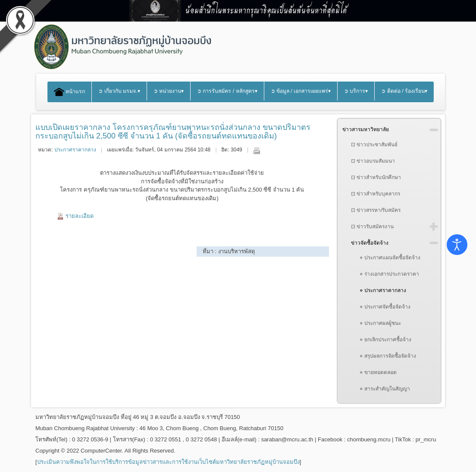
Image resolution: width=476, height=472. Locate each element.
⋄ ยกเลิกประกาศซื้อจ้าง (385, 340)
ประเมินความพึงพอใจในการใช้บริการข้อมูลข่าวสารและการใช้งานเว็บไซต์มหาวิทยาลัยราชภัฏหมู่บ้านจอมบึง (168, 462)
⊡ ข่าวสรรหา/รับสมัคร (376, 210)
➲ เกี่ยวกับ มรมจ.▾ (119, 91)
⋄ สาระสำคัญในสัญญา (385, 389)
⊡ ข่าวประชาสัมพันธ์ (374, 145)
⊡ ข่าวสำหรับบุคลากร (376, 194)
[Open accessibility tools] (457, 245)
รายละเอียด (80, 216)
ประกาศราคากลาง (75, 150)
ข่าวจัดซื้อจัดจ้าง (370, 243)
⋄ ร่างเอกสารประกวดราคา (389, 274)
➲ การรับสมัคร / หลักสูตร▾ (227, 91)
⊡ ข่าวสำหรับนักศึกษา (376, 177)
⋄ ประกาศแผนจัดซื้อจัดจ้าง (390, 258)
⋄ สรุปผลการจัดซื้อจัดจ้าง (388, 356)
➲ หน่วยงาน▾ (169, 91)
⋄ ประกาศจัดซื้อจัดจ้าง (385, 307)
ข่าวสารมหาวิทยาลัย (366, 129)
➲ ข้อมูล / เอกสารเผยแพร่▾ (301, 91)
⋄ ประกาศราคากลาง (383, 290)
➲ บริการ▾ (356, 91)
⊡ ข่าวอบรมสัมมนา (373, 161)
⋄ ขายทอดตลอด (378, 372)
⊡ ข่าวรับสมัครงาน (372, 227)
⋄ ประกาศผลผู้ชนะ (380, 323)
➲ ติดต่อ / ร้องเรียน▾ (404, 91)
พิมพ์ (257, 151)
